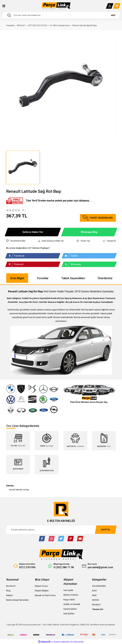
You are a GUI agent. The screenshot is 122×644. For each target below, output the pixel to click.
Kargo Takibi (69, 600)
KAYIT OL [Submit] (106, 530)
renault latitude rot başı (19, 490)
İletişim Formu (41, 586)
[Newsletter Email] (61, 530)
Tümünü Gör (98, 609)
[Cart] (117, 6)
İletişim (10, 595)
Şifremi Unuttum (71, 595)
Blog (8, 591)
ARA (113, 15)
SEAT (94, 595)
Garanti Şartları (70, 609)
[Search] (61, 15)
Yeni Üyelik (68, 590)
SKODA (95, 600)
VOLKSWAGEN (99, 586)
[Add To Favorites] (16, 241)
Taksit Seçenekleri (73, 278)
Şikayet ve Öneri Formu (45, 595)
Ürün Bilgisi (17, 278)
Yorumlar (43, 278)
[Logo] (56, 6)
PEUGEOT (96, 605)
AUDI (94, 591)
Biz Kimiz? (11, 586)
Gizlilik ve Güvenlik (72, 604)
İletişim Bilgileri (42, 591)
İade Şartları (69, 614)
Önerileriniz (105, 278)
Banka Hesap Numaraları (17, 600)
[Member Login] (110, 6)
